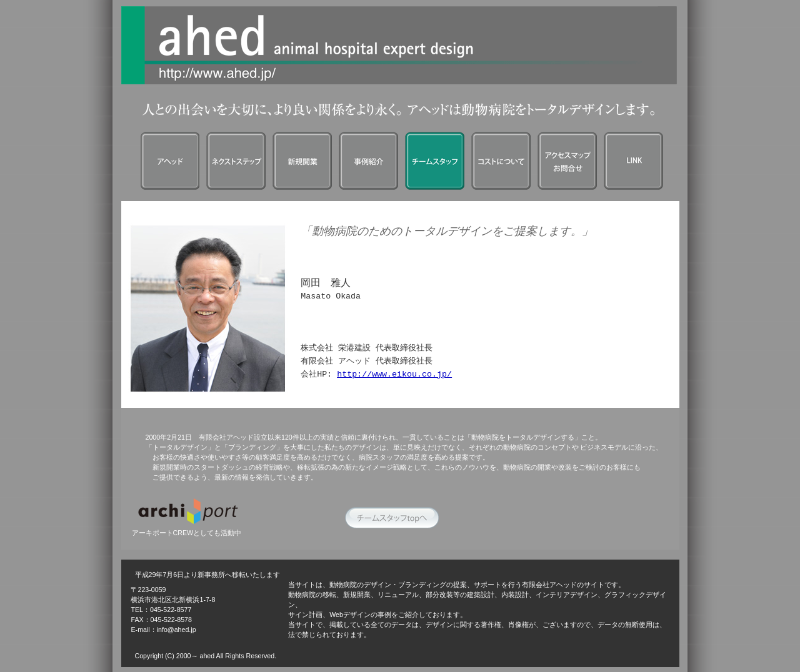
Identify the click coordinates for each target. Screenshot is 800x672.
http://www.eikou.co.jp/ (394, 375)
